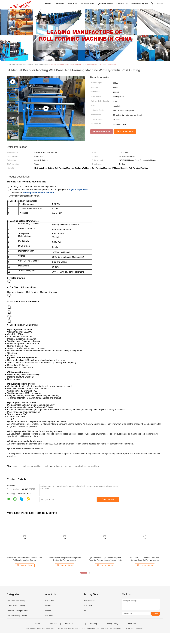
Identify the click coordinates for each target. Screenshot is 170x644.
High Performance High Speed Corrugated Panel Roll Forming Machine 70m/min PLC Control (105, 559)
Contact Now (125, 131)
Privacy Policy (112, 624)
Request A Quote (140, 4)
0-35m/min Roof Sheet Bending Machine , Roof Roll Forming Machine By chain (25, 559)
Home (48, 4)
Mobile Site (131, 624)
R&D (85, 611)
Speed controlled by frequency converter (26, 348)
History (48, 606)
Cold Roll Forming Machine (17, 616)
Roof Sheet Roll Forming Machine (27, 466)
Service (48, 611)
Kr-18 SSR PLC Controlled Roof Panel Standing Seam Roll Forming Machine (145, 559)
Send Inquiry (108, 499)
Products (59, 4)
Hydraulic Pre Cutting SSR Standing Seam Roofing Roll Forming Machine (65, 559)
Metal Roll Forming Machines (87, 466)
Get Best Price (101, 131)
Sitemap (94, 624)
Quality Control (105, 4)
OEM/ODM (88, 606)
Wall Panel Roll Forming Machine (58, 466)
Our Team (49, 616)
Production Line (89, 601)
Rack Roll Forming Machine (17, 611)
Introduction (50, 601)
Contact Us (122, 4)
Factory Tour (87, 4)
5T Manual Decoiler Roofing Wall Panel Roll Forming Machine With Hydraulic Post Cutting (82, 64)
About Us (73, 4)
